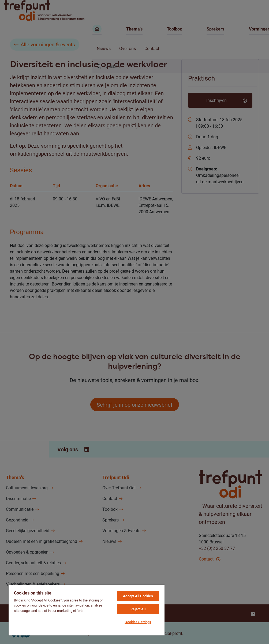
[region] (87, 610)
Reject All (138, 609)
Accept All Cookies (138, 596)
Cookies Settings (138, 622)
